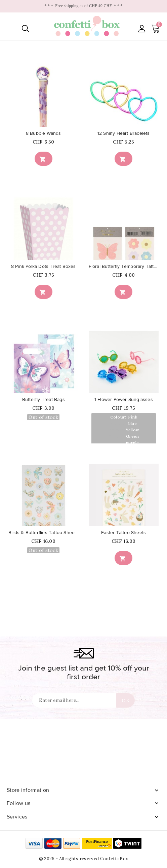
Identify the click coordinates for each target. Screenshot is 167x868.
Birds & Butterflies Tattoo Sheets (44, 533)
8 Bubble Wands (44, 133)
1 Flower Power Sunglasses (124, 400)
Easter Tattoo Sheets (123, 533)
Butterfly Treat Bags (44, 400)
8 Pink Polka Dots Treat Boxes (44, 267)
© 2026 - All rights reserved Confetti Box (83, 859)
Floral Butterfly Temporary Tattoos (124, 267)
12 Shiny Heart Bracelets (124, 133)
